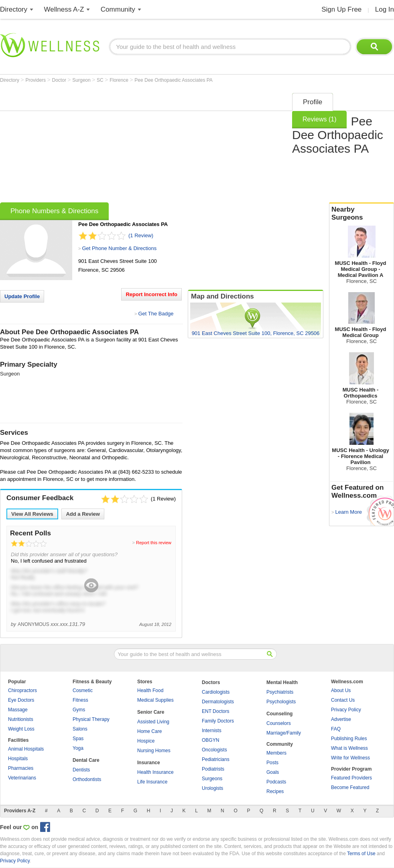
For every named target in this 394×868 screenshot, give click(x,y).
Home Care (149, 731)
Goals (273, 772)
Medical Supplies (155, 700)
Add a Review (83, 514)
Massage (18, 710)
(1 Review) (141, 235)
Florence (120, 80)
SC (101, 80)
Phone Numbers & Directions (54, 211)
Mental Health (282, 682)
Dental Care (86, 760)
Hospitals (18, 759)
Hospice (146, 741)
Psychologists (281, 702)
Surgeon (82, 80)
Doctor (60, 80)
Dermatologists (218, 702)
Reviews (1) (319, 119)
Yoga (78, 748)
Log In (385, 9)
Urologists (212, 788)
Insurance (149, 763)
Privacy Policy (346, 710)
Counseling (279, 714)
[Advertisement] (135, 145)
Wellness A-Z (64, 9)
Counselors (279, 723)
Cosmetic (83, 690)
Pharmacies (21, 768)
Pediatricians (216, 759)
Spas (78, 739)
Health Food (150, 690)
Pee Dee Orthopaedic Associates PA (174, 80)
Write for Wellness (350, 758)
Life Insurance (152, 782)
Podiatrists (213, 769)
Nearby (362, 214)
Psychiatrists (280, 692)
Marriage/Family (284, 733)
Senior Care (151, 712)
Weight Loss (21, 729)
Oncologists (214, 750)
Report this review (154, 543)
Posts (272, 763)
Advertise (341, 719)
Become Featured (350, 787)
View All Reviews (32, 514)
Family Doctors (218, 721)
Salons (80, 729)
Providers (36, 80)
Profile (313, 102)
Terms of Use (361, 854)
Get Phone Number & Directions (119, 248)
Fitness (80, 700)
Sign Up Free (341, 9)
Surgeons (212, 779)
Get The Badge (156, 314)
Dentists (81, 770)
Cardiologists (216, 692)
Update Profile (22, 296)
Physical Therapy (91, 719)
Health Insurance (155, 772)
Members (276, 753)
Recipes (275, 791)
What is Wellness (349, 748)
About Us (341, 690)
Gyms (79, 710)
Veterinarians (22, 778)
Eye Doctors (21, 700)
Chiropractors (22, 690)
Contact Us (343, 700)
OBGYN (210, 740)
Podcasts (276, 782)
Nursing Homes (154, 751)
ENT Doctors (215, 711)
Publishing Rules (349, 739)
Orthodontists (87, 779)
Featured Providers (351, 778)
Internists (212, 731)
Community (118, 9)
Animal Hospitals (26, 749)
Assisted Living (153, 722)
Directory (14, 9)
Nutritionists (21, 719)
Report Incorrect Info (151, 294)
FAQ (336, 729)
